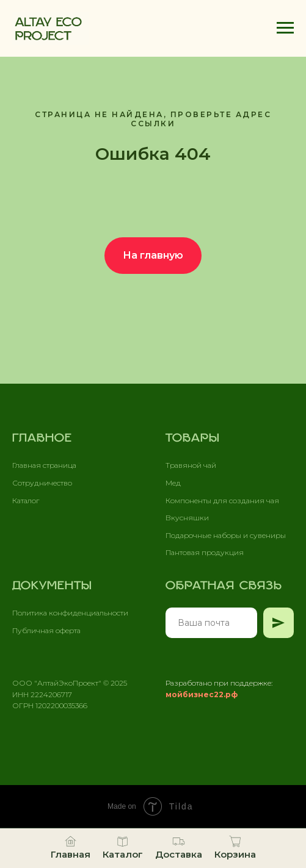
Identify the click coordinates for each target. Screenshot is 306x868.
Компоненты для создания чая (222, 500)
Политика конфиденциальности (70, 613)
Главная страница (44, 465)
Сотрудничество (42, 483)
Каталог (26, 500)
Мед (173, 483)
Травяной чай (191, 465)
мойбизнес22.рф (202, 694)
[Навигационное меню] (285, 28)
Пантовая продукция (205, 552)
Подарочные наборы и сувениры (226, 535)
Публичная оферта (46, 630)
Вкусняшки (187, 518)
